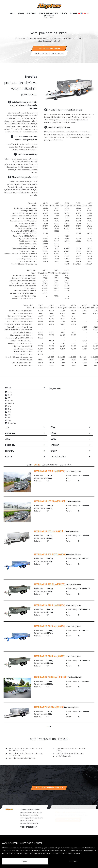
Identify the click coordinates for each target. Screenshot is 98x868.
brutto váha (65, 465)
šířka (8, 439)
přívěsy (21, 13)
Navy (9, 412)
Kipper (10, 420)
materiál (10, 451)
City (9, 415)
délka (54, 433)
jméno (37, 465)
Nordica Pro (12, 423)
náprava (55, 445)
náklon (9, 457)
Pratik (10, 392)
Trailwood (11, 403)
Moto (9, 409)
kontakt (73, 13)
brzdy (54, 451)
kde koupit (32, 13)
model (8, 388)
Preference (73, 861)
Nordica (10, 401)
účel (53, 427)
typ (7, 427)
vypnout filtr (56, 389)
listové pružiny (58, 457)
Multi (9, 418)
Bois (9, 406)
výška (54, 439)
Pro (9, 398)
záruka (64, 13)
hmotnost (10, 433)
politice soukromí (74, 853)
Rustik (10, 395)
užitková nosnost (50, 465)
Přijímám (25, 861)
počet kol (10, 445)
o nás (12, 13)
